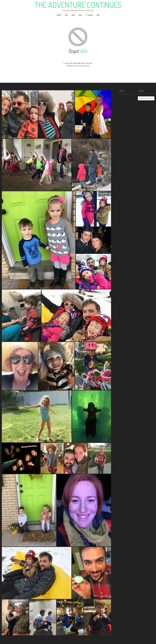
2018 (73, 15)
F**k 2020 (89, 15)
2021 (98, 15)
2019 (80, 15)
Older (59, 15)
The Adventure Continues (78, 5)
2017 (66, 15)
